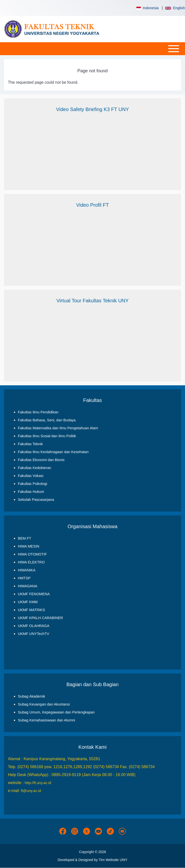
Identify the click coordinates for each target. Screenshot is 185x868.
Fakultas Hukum (31, 492)
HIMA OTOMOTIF (32, 554)
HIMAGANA (28, 586)
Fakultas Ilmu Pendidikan (38, 412)
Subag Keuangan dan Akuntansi (44, 704)
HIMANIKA (27, 570)
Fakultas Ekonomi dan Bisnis (41, 460)
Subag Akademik (31, 696)
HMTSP (24, 578)
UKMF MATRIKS (31, 610)
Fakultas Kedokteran (34, 468)
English (175, 8)
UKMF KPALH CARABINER (40, 618)
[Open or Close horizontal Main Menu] (92, 49)
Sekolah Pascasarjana (36, 500)
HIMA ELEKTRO (31, 562)
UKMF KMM (28, 602)
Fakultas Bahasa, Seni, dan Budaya (47, 420)
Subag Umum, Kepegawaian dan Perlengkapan (56, 712)
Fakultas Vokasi (31, 476)
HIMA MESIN (29, 546)
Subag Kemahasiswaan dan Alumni (46, 720)
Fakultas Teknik (30, 444)
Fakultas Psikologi (32, 484)
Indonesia (147, 8)
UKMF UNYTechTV (33, 634)
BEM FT (25, 538)
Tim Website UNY (113, 860)
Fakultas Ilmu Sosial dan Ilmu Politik (47, 436)
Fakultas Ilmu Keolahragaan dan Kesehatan (53, 452)
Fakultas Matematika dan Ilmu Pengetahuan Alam (58, 428)
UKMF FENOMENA (34, 594)
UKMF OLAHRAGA (34, 626)
